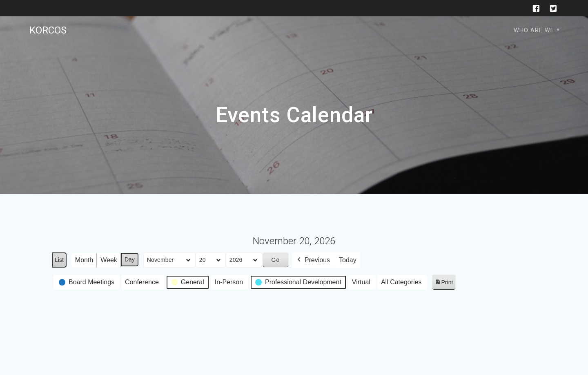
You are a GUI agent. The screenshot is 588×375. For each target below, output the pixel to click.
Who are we (534, 30)
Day (130, 259)
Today (348, 260)
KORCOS (48, 30)
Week (109, 260)
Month (84, 260)
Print (444, 284)
